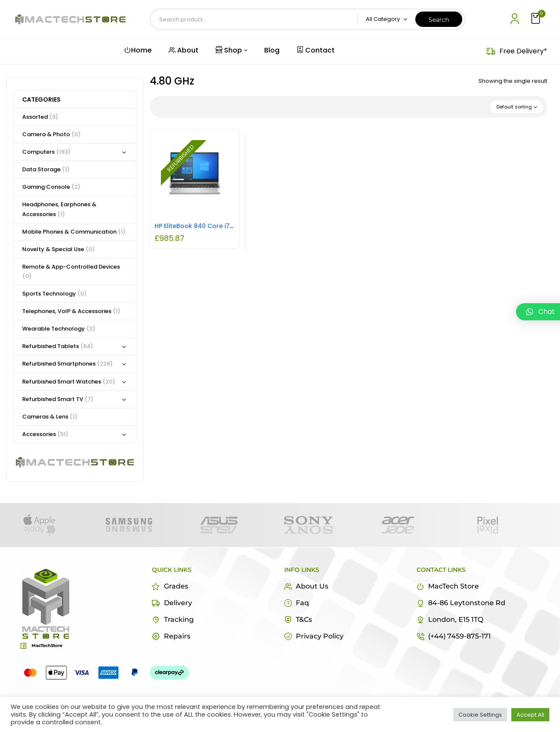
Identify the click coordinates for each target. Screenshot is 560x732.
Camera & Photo (51, 134)
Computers (46, 152)
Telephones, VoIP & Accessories (71, 311)
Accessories (45, 434)
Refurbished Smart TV (58, 399)
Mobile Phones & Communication (74, 232)
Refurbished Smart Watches (69, 382)
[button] (537, 19)
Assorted (40, 117)
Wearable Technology (59, 329)
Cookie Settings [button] (480, 715)
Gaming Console (51, 187)
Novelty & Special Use (58, 249)
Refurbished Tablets (58, 346)
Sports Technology (54, 294)
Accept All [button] (530, 715)
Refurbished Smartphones (67, 364)
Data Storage (46, 169)
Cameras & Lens (50, 417)
